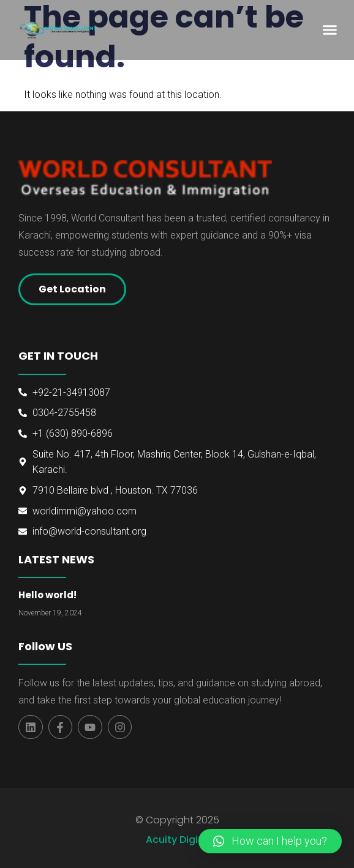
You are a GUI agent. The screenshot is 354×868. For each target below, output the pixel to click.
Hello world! (47, 595)
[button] (330, 30)
